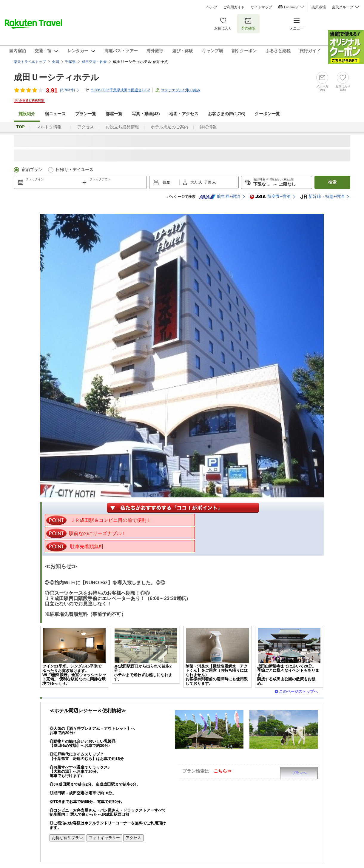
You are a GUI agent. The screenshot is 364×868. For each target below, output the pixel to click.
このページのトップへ (298, 692)
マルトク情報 (51, 127)
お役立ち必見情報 (122, 127)
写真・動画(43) (146, 114)
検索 (332, 182)
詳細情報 (208, 127)
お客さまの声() (227, 114)
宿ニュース (55, 114)
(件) (70, 90)
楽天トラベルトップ (30, 62)
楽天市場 (319, 7)
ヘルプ (212, 7)
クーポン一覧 (267, 114)
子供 (208, 182)
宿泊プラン (32, 170)
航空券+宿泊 (220, 197)
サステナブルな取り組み (181, 90)
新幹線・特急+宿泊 (322, 197)
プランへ (299, 773)
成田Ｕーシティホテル (56, 77)
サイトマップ (261, 7)
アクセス (86, 127)
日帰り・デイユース (75, 170)
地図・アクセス (184, 114)
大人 (194, 182)
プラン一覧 (86, 114)
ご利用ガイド (234, 7)
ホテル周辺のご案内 (169, 127)
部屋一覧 (114, 114)
